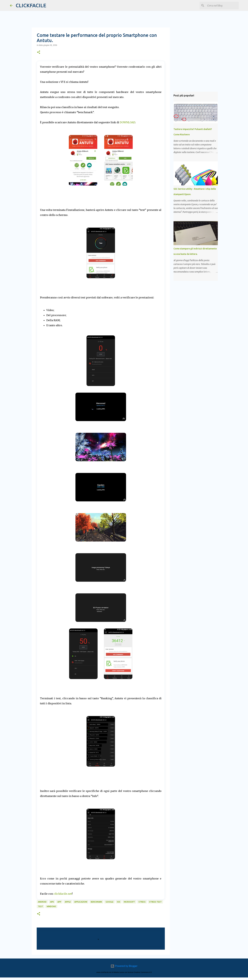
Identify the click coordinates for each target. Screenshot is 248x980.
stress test (155, 902)
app (59, 902)
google (110, 902)
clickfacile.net (63, 894)
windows (51, 906)
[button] (39, 52)
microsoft (129, 902)
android (42, 902)
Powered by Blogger (124, 966)
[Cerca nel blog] (222, 6)
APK (52, 902)
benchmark (96, 902)
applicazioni (81, 902)
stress (142, 902)
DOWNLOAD (127, 122)
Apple (68, 902)
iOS (119, 902)
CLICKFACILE (31, 5)
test (40, 906)
